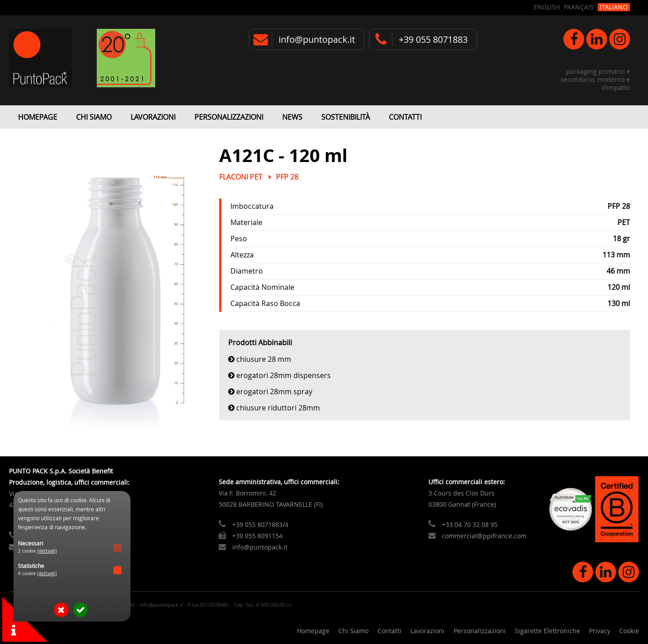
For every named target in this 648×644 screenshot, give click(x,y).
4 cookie (37, 574)
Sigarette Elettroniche (547, 631)
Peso (239, 239)
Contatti (405, 117)
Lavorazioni (153, 117)
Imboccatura (252, 206)
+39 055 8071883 (433, 39)
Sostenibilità (346, 117)
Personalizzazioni (229, 117)
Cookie (629, 631)
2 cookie (37, 551)
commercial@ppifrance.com (484, 536)
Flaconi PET (241, 177)
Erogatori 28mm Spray (274, 392)
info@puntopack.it (317, 39)
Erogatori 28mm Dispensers (283, 375)
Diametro (247, 271)
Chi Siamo (94, 117)
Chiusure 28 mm (264, 359)
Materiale (246, 222)
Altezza (242, 255)
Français (579, 7)
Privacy (600, 631)
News (292, 117)
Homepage (38, 117)
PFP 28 (287, 177)
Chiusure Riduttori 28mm (278, 408)
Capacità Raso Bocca (265, 303)
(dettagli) (47, 551)
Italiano (614, 7)
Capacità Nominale (262, 287)
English (547, 7)
